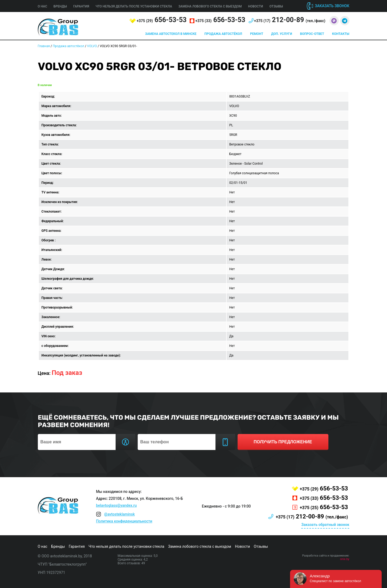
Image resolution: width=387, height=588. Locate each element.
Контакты (341, 34)
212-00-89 (290, 20)
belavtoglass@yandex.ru (116, 505)
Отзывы (276, 6)
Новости (255, 6)
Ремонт (257, 34)
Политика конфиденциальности (124, 521)
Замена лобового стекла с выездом (210, 6)
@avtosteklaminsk (119, 514)
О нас (43, 6)
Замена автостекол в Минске (171, 34)
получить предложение (283, 442)
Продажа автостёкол (223, 34)
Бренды (60, 6)
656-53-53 (162, 20)
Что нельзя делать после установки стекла (134, 6)
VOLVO (92, 46)
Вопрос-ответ (312, 34)
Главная (44, 46)
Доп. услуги (282, 34)
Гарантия (81, 6)
